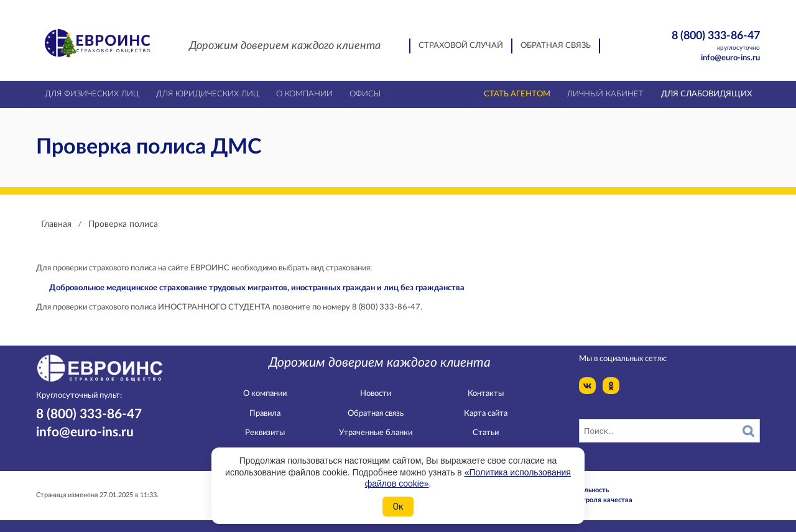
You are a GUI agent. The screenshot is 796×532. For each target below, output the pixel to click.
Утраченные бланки (376, 433)
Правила (265, 414)
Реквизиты (265, 433)
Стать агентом (517, 94)
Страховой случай (461, 46)
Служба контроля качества (588, 500)
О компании (265, 394)
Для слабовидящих (706, 94)
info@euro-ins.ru (730, 58)
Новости (376, 394)
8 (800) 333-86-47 (694, 41)
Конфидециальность (576, 490)
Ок (398, 507)
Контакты (486, 394)
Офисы (365, 94)
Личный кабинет (605, 94)
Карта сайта (486, 414)
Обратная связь (556, 46)
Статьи (486, 433)
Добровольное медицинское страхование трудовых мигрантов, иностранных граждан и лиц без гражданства (257, 288)
